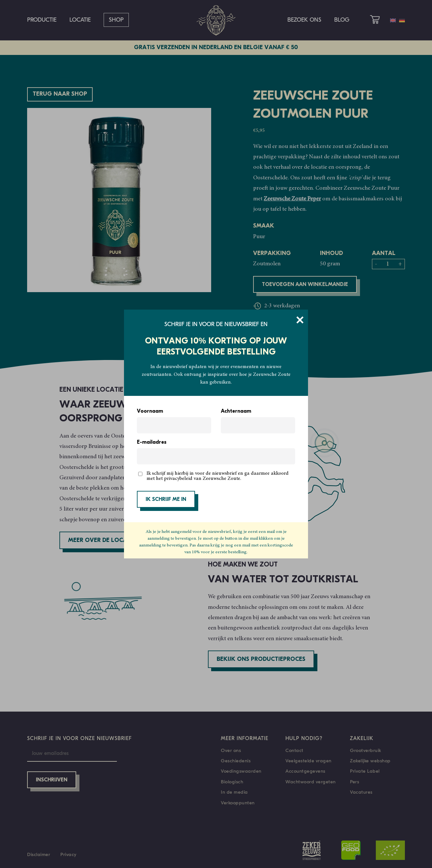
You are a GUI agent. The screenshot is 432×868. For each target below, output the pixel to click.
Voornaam (150, 411)
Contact (294, 750)
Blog (342, 20)
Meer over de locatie (102, 540)
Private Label (365, 771)
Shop (116, 20)
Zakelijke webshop (370, 761)
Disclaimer (39, 854)
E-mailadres (152, 442)
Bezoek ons (304, 20)
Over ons (231, 750)
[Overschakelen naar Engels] (393, 20)
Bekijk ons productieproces (261, 659)
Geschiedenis (236, 761)
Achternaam (236, 411)
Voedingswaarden (241, 771)
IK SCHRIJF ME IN (166, 500)
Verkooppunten (238, 803)
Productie (42, 20)
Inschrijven (52, 780)
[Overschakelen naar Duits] (402, 20)
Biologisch (232, 782)
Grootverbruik (366, 750)
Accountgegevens (305, 771)
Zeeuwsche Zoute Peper (292, 199)
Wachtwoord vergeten (311, 782)
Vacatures (361, 792)
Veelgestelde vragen (309, 761)
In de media (234, 792)
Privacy (68, 854)
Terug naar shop (60, 94)
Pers (355, 782)
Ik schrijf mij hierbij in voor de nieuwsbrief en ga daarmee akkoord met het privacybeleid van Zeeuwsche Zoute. (218, 476)
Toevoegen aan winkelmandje (305, 285)
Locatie (80, 20)
